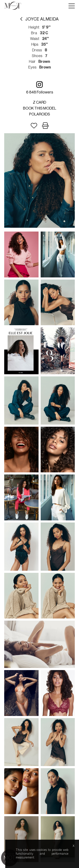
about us (44, 558)
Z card (39, 102)
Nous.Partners (55, 574)
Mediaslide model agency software (40, 570)
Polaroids (39, 114)
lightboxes (24, 558)
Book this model (40, 108)
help (60, 558)
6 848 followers (40, 87)
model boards (39, 563)
